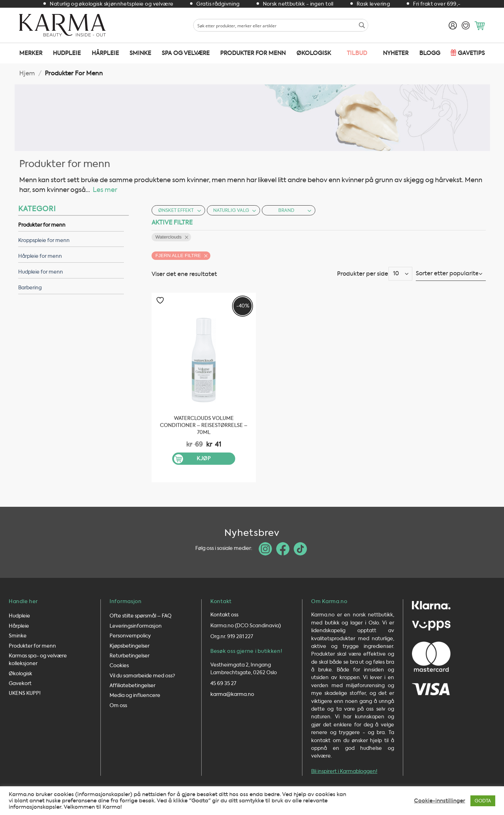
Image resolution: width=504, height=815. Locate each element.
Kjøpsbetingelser (129, 646)
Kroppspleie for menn (44, 240)
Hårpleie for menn (40, 256)
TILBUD (357, 53)
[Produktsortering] (451, 274)
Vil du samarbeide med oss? (142, 676)
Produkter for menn (253, 53)
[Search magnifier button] (362, 25)
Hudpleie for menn (41, 272)
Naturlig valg (235, 210)
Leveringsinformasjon (136, 626)
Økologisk (314, 53)
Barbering (30, 288)
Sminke (140, 53)
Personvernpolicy (130, 636)
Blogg (430, 53)
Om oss (118, 706)
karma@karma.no (232, 694)
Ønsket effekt (180, 210)
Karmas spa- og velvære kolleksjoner (38, 660)
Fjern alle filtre (178, 255)
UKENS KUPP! (25, 693)
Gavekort (20, 683)
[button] (480, 26)
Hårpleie (105, 53)
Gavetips (471, 53)
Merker (31, 53)
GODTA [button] (483, 801)
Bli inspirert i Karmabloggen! (344, 771)
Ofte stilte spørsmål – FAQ (141, 616)
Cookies (119, 666)
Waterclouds (169, 237)
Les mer (105, 190)
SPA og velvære (186, 53)
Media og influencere (135, 695)
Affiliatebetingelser (132, 686)
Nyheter (396, 53)
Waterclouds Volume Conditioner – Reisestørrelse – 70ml (204, 425)
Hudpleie (67, 53)
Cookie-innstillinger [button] (440, 801)
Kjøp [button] (204, 459)
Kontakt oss (224, 615)
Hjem (27, 73)
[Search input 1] (275, 25)
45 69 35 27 (223, 683)
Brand (295, 210)
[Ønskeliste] (466, 25)
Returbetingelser (129, 656)
